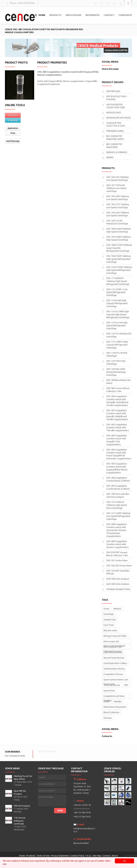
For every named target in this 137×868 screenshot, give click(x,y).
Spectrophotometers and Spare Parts (116, 680)
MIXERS (110, 157)
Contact (107, 856)
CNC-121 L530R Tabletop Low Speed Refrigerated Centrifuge (118, 516)
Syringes (108, 718)
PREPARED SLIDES (115, 131)
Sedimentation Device (114, 669)
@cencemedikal (81, 843)
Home (22, 856)
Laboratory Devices (113, 652)
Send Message (13, 141)
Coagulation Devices (113, 674)
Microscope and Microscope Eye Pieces (114, 642)
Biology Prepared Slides (115, 636)
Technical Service (112, 685)
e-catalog (13, 120)
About (115, 856)
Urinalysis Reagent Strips (118, 589)
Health (107, 701)
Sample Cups (110, 619)
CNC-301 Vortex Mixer (117, 560)
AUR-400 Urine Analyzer (118, 584)
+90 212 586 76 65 (82, 817)
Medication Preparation (115, 707)
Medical (117, 609)
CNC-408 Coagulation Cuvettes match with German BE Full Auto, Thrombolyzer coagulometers (117, 530)
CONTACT (109, 15)
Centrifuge (109, 614)
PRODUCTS (55, 15)
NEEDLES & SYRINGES (117, 152)
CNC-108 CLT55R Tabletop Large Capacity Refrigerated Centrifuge (119, 248)
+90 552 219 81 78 (82, 807)
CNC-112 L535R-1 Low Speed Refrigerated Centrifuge (117, 292)
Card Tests (109, 625)
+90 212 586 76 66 (82, 812)
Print (13, 133)
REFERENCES (93, 15)
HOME (42, 15)
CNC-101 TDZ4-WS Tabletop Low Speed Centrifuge (116, 188)
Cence (106, 609)
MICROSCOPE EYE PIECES (119, 118)
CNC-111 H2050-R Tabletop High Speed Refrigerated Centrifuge (118, 281)
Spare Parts (109, 690)
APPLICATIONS (73, 15)
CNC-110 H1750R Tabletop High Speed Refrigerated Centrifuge (119, 270)
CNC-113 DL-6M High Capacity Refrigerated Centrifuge (117, 303)
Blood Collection (111, 712)
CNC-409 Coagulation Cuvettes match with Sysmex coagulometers (118, 544)
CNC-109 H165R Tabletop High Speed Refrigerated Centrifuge (119, 259)
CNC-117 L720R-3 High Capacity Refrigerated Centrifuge (117, 345)
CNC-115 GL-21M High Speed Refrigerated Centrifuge (117, 325)
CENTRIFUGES (113, 91)
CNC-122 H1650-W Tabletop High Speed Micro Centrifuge (117, 505)
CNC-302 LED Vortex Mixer (119, 566)
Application (13, 128)
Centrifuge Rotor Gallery (115, 663)
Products (31, 856)
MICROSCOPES (114, 113)
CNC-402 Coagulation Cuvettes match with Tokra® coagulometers (118, 427)
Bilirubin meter (111, 630)
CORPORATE (125, 15)
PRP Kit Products (22, 806)
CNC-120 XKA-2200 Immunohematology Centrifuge (116, 372)
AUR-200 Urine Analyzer (118, 579)
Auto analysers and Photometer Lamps (113, 647)
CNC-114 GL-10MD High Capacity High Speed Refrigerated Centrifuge (118, 314)
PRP (126, 685)
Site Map (97, 856)
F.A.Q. (88, 856)
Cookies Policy (77, 856)
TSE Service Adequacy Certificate (20, 821)
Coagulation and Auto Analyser (114, 697)
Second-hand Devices (114, 658)
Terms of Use (43, 856)
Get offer (13, 115)
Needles (118, 701)
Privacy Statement (60, 856)
